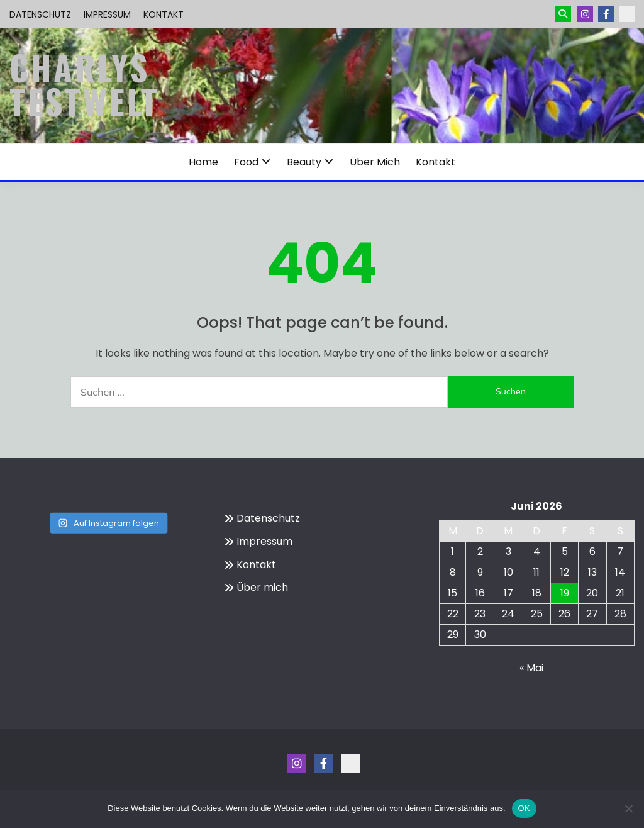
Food (246, 162)
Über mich (375, 162)
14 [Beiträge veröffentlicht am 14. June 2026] (620, 572)
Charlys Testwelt (85, 84)
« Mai (531, 668)
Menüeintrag (606, 14)
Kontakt (164, 14)
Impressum (107, 14)
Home (203, 162)
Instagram (585, 14)
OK (524, 808)
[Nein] (628, 808)
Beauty (304, 162)
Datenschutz (40, 14)
